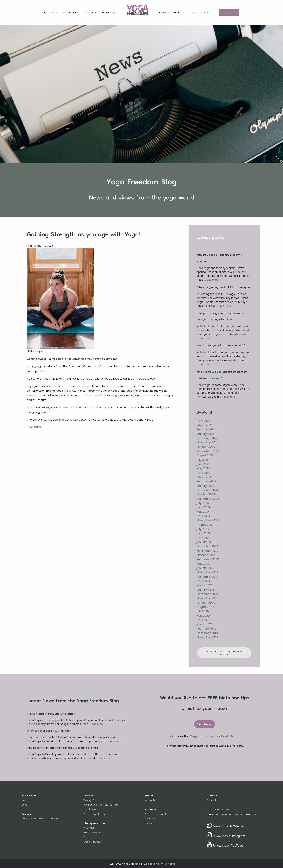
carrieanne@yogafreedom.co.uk (235, 814)
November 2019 (207, 637)
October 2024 (206, 494)
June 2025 (203, 464)
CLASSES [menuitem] (51, 12)
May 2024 (203, 512)
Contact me (214, 800)
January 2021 (205, 590)
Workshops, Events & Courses (101, 805)
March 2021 (204, 585)
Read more (34, 427)
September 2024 (208, 499)
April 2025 (203, 473)
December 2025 (207, 438)
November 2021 (207, 572)
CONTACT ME (229, 12)
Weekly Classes (92, 800)
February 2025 (206, 481)
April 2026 (203, 421)
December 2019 (207, 633)
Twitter (149, 823)
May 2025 (203, 468)
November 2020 (207, 598)
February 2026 (206, 429)
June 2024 (203, 507)
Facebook (151, 818)
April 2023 (203, 538)
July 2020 (203, 611)
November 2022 (207, 551)
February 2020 (206, 629)
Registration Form (94, 814)
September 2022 (208, 559)
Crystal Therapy (92, 842)
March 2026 (204, 425)
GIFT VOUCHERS (202, 12)
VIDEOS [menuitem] (91, 12)
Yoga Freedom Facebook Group (215, 736)
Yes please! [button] (205, 724)
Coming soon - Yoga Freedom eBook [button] (224, 653)
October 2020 (206, 603)
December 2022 (207, 546)
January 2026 (205, 434)
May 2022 (203, 564)
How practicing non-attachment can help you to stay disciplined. (222, 317)
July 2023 (203, 529)
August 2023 (205, 525)
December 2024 (207, 490)
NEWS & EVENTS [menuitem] (171, 12)
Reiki (86, 837)
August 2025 (205, 455)
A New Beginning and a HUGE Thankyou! (224, 287)
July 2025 (203, 460)
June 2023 (203, 533)
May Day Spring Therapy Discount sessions (219, 258)
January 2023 (205, 542)
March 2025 (204, 477)
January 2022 (205, 568)
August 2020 (205, 607)
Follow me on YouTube (225, 845)
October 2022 (206, 555)
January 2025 (205, 486)
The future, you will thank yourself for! (222, 346)
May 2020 (203, 616)
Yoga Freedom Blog (157, 814)
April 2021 (203, 581)
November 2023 (207, 520)
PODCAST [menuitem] (109, 12)
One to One (90, 809)
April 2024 (203, 516)
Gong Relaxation (93, 832)
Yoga (25, 805)
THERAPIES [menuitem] (71, 12)
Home (25, 800)
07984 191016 (220, 809)
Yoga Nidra (90, 828)
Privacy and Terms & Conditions (41, 818)
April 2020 (203, 620)
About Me (151, 800)
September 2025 (208, 451)
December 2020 (207, 594)
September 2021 (208, 577)
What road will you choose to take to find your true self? (222, 375)
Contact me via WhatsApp (227, 826)
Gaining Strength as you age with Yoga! (84, 235)
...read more (211, 280)
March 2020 (204, 624)
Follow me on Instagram (226, 836)
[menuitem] (138, 12)
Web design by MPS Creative (159, 864)
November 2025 (207, 442)
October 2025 (206, 447)
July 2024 (203, 503)
